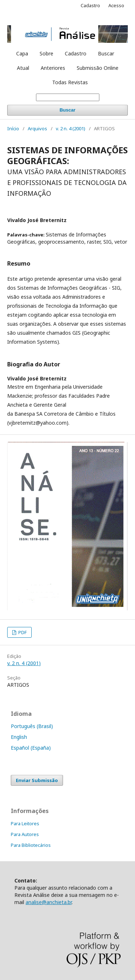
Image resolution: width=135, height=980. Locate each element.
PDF (22, 632)
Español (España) (31, 748)
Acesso (116, 5)
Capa (22, 53)
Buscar (106, 53)
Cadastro (76, 53)
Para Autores (25, 834)
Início (13, 128)
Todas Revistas (70, 82)
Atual (23, 68)
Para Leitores (25, 823)
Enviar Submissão (37, 780)
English (19, 737)
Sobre (46, 53)
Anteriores (53, 68)
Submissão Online (98, 68)
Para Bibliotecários (31, 845)
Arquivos (37, 128)
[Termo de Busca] (68, 97)
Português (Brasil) (32, 726)
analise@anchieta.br (49, 902)
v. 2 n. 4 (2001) (71, 128)
